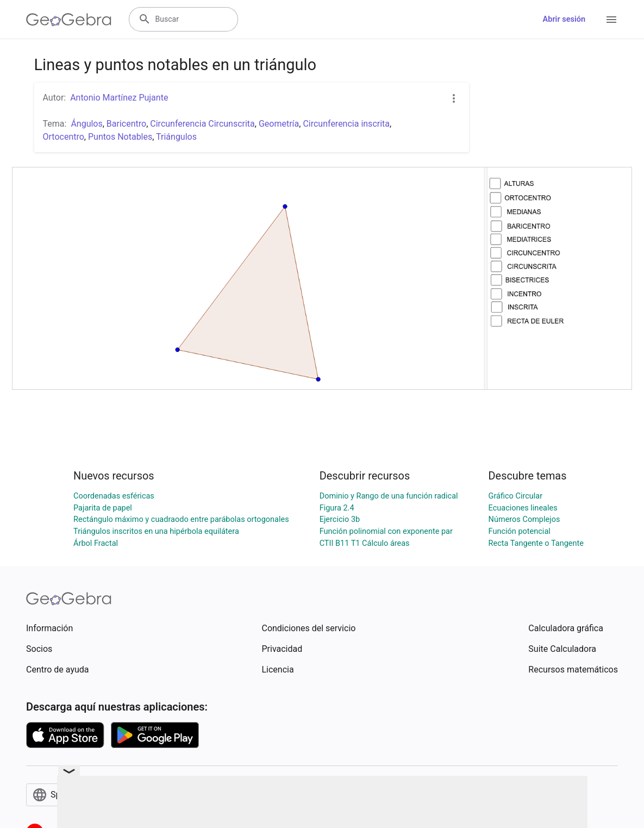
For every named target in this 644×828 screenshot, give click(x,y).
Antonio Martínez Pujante (119, 98)
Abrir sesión (564, 19)
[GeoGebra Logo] (69, 20)
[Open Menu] (611, 20)
